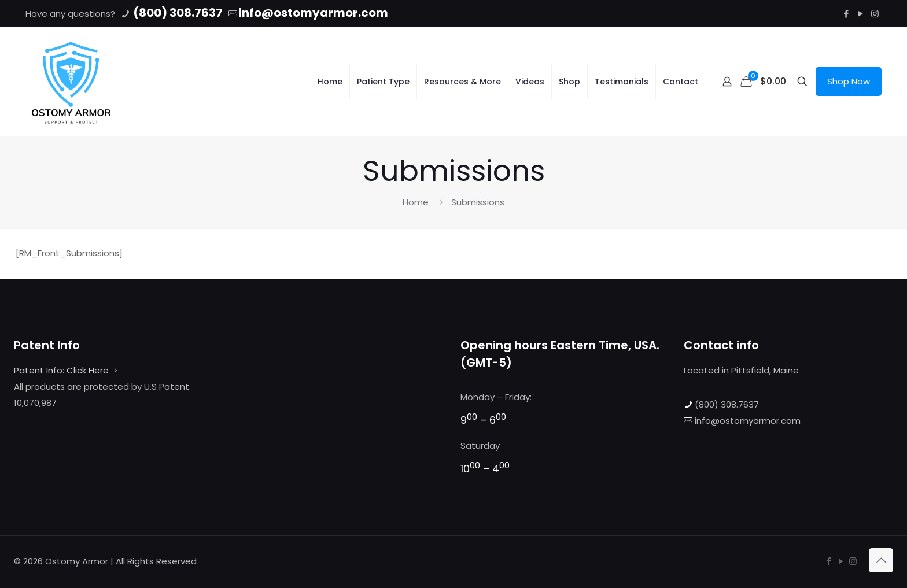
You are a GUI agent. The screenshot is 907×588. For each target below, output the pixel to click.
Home (416, 202)
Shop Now (849, 81)
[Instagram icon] (875, 14)
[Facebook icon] (846, 14)
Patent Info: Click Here (61, 370)
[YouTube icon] (860, 14)
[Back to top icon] (881, 560)
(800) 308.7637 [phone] (177, 13)
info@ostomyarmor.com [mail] (313, 13)
